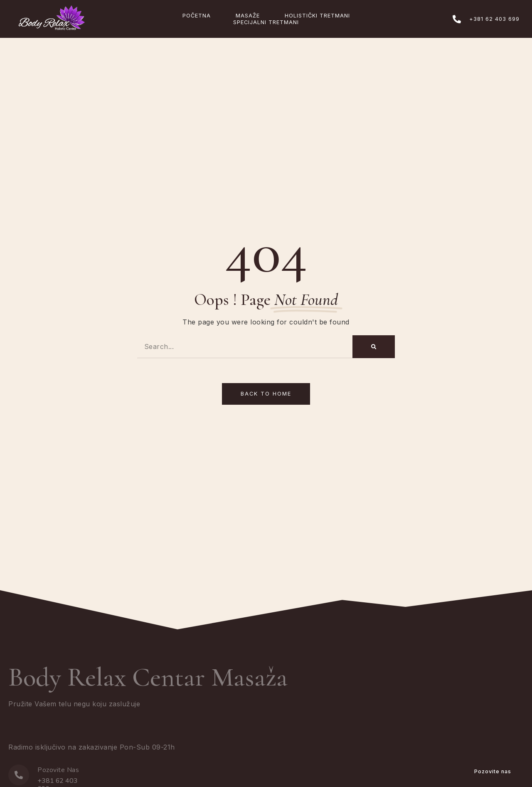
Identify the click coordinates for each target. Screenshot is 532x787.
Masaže (248, 16)
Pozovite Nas (58, 770)
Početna (197, 16)
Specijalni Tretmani (266, 22)
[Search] (374, 347)
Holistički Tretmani (317, 16)
